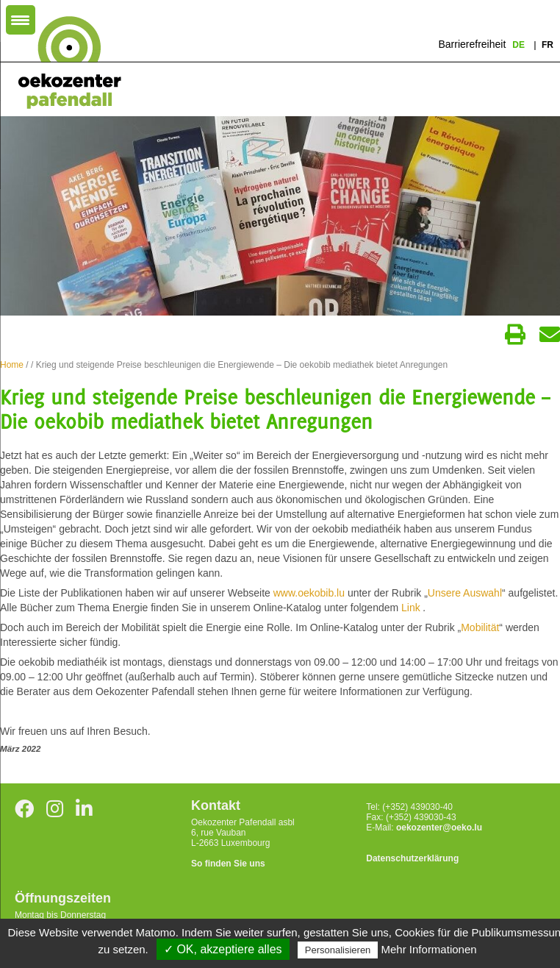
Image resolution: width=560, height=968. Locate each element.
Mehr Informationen (429, 949)
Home (12, 365)
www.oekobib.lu (309, 593)
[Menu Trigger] (21, 20)
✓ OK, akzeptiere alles (223, 949)
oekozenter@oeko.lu (439, 828)
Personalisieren (338, 950)
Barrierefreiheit (472, 44)
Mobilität (480, 627)
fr (548, 45)
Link (412, 608)
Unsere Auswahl (465, 593)
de (520, 45)
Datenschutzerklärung (412, 858)
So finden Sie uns (228, 864)
